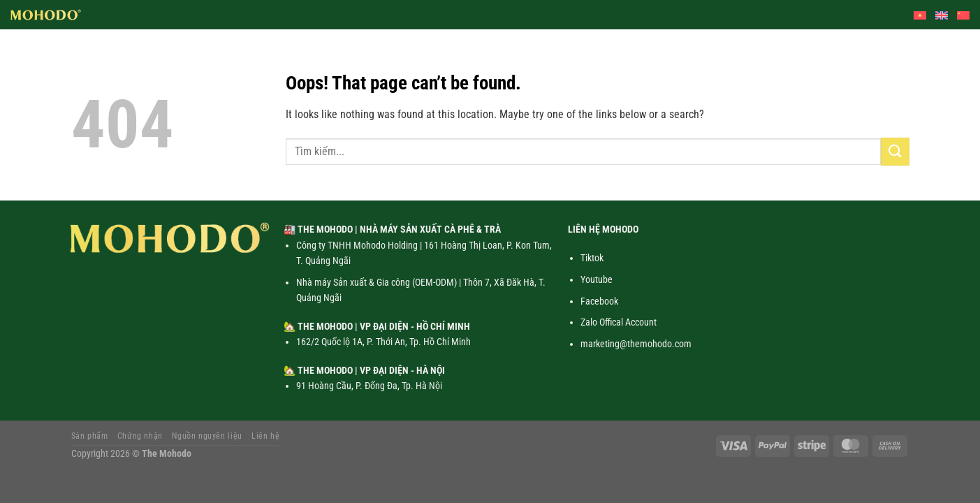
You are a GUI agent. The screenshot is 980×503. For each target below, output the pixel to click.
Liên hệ (265, 436)
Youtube (597, 279)
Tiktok (592, 258)
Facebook (599, 301)
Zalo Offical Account (619, 322)
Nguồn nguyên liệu (207, 436)
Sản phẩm (90, 436)
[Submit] (895, 151)
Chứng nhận (140, 436)
